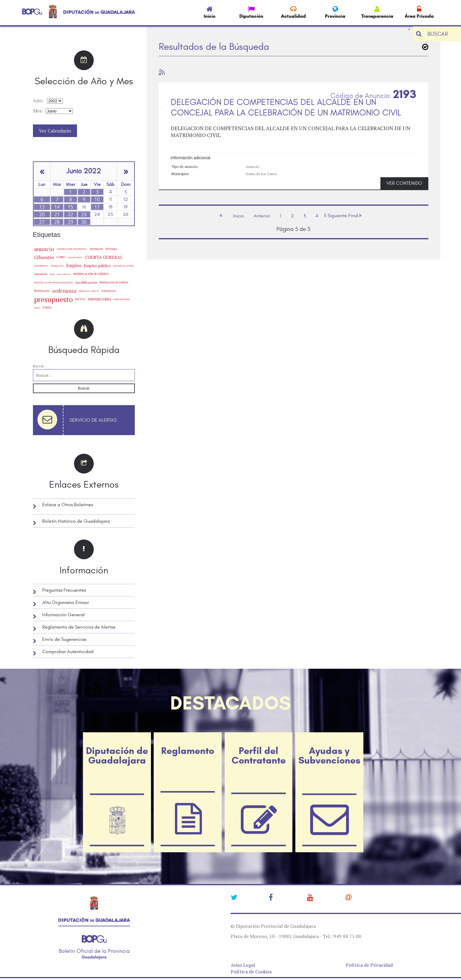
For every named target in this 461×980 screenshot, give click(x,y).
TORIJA (47, 308)
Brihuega (111, 249)
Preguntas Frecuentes (64, 590)
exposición (41, 274)
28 (57, 222)
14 (57, 207)
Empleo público (97, 266)
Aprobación (96, 249)
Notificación (42, 291)
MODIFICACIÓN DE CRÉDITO (91, 274)
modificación (86, 282)
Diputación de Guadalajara (117, 755)
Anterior (262, 216)
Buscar (84, 388)
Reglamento (188, 751)
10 (97, 199)
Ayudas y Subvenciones (329, 755)
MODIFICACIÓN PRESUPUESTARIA (54, 282)
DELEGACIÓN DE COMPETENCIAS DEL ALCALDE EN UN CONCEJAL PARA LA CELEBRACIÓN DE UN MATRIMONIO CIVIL (286, 108)
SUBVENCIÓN (121, 299)
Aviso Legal (243, 965)
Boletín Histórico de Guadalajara (76, 521)
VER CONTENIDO (404, 183)
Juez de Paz (64, 274)
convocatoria (75, 257)
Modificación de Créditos (114, 282)
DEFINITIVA (41, 266)
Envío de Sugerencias (64, 639)
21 (57, 214)
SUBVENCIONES (99, 299)
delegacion (57, 266)
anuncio (44, 249)
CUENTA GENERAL (104, 257)
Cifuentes (44, 257)
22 (70, 214)
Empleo (74, 266)
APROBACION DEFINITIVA (72, 249)
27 (42, 222)
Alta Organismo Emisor (66, 602)
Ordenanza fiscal (89, 291)
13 (42, 207)
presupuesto (53, 299)
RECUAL (80, 299)
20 (42, 214)
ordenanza (64, 291)
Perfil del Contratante (259, 755)
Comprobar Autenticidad (68, 652)
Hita (52, 274)
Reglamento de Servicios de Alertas (79, 627)
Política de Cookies (251, 972)
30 (84, 222)
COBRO (61, 257)
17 (97, 207)
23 (84, 214)
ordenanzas (109, 291)
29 (70, 222)
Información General (64, 615)
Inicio (239, 216)
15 (70, 207)
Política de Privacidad (369, 965)
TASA (37, 308)
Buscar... (40, 366)
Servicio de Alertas (93, 420)
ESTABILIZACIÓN (123, 266)
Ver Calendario (55, 131)
